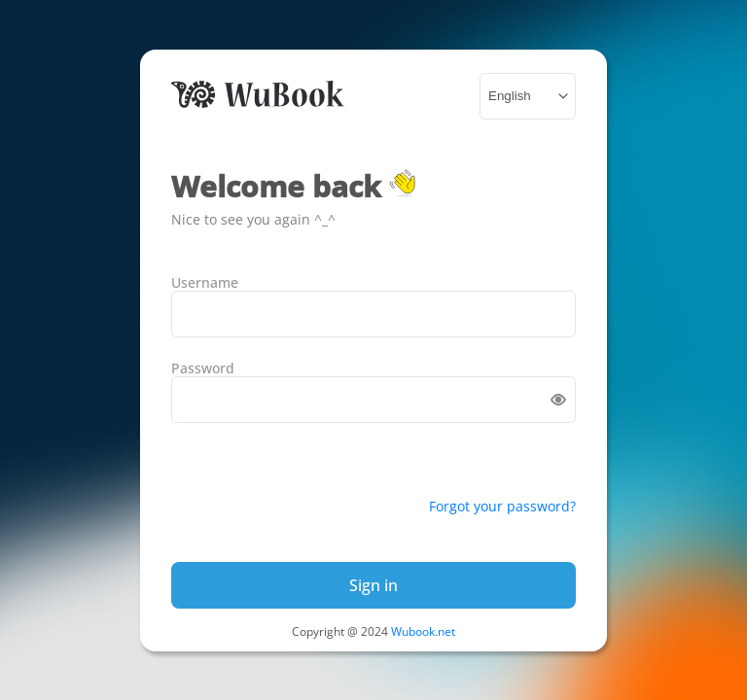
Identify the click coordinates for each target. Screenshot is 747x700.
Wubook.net (423, 631)
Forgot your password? (502, 506)
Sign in (373, 585)
